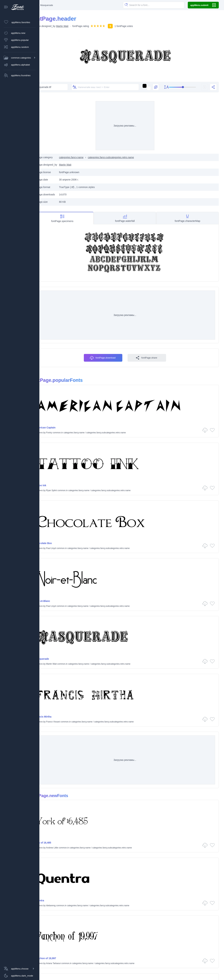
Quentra (143, 742)
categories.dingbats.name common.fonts (102, 957)
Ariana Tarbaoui (67, 805)
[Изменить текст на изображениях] (85, 97)
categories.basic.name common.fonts (63, 956)
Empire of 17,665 (148, 800)
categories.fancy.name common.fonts (153, 956)
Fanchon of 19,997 (59, 800)
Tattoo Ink (144, 500)
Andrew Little (66, 747)
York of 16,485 (57, 742)
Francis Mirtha (146, 616)
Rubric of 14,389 (58, 858)
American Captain (59, 500)
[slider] (180, 97)
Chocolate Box (57, 558)
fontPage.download (109, 431)
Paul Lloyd (65, 563)
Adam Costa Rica (157, 805)
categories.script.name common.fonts (153, 963)
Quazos (143, 858)
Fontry (63, 506)
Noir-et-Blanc (146, 558)
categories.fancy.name (85, 178)
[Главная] (47, 5)
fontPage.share (153, 431)
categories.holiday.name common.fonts (109, 963)
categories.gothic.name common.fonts (64, 963)
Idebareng (154, 747)
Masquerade (55, 616)
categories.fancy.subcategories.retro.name (125, 178)
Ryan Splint (155, 506)
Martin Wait (76, 26)
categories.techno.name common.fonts (199, 963)
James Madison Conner (71, 863)
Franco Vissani (156, 621)
